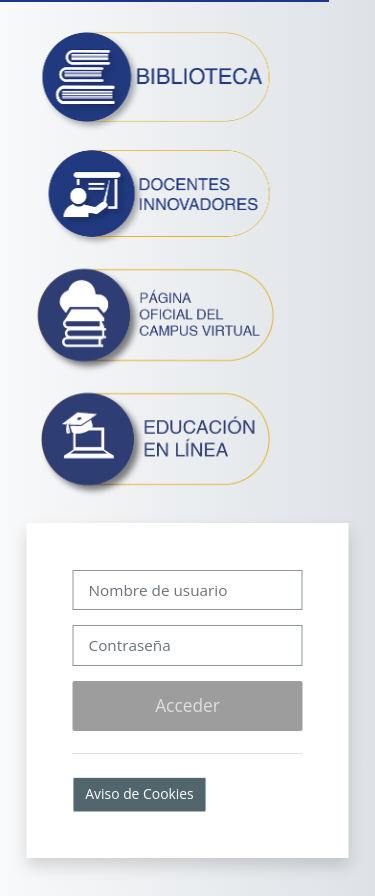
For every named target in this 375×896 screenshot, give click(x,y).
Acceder (187, 705)
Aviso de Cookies (139, 793)
